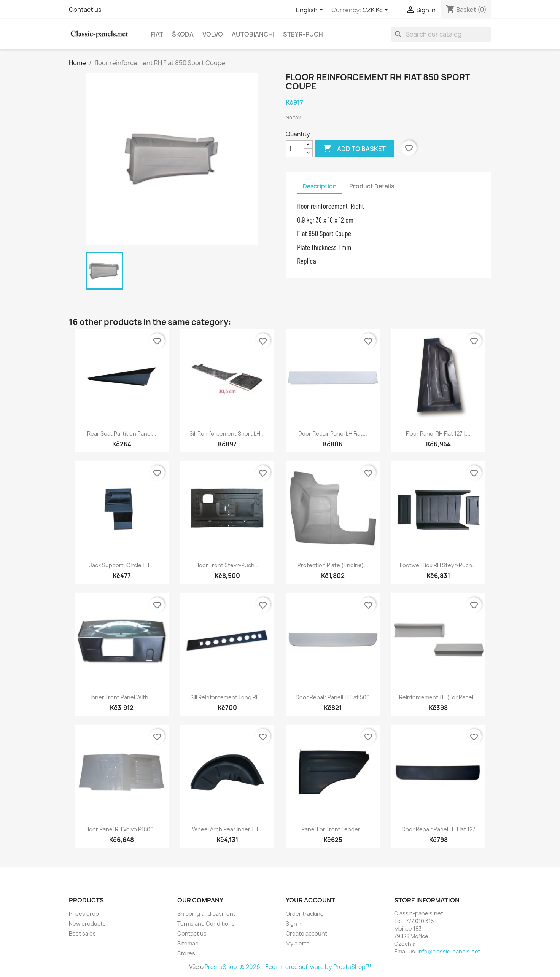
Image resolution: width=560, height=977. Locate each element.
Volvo (213, 34)
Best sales (82, 933)
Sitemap (188, 943)
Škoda (183, 34)
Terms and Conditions (206, 924)
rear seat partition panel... (122, 434)
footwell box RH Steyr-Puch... (438, 565)
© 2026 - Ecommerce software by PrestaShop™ (305, 967)
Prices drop (84, 914)
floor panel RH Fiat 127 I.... (438, 434)
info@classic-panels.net (449, 951)
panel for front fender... (333, 829)
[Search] (441, 34)
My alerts (298, 943)
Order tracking (305, 914)
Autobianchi (253, 34)
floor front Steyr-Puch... (227, 565)
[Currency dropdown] (377, 10)
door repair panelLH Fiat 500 (333, 697)
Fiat (157, 34)
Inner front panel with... (122, 697)
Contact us (85, 10)
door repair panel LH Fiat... (333, 434)
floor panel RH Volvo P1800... (122, 829)
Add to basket (354, 149)
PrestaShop (221, 967)
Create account (306, 933)
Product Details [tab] (372, 186)
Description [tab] (320, 186)
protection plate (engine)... (333, 565)
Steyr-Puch (303, 34)
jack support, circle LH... (122, 565)
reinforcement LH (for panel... (438, 697)
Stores (186, 953)
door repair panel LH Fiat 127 (438, 829)
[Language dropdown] (311, 10)
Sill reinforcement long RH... (227, 697)
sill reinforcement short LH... (227, 434)
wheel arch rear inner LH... (227, 829)
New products (87, 924)
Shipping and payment (206, 914)
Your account (310, 900)
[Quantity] (295, 149)
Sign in (294, 924)
